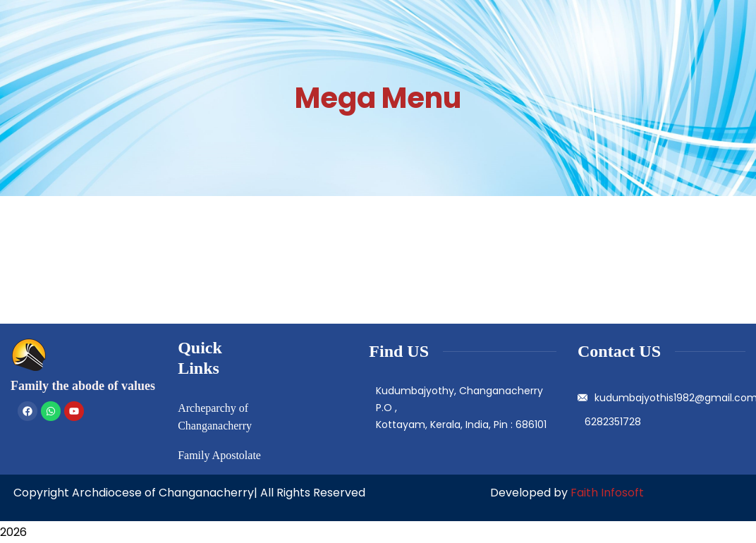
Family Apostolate (219, 455)
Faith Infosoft (607, 493)
